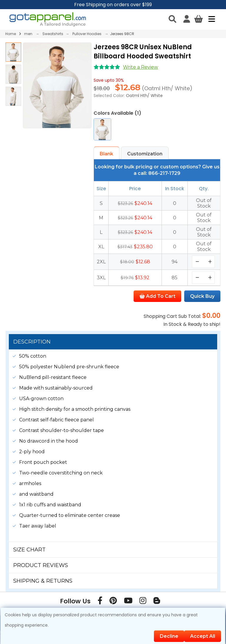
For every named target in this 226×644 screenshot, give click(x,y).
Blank (107, 154)
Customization (145, 154)
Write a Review (141, 67)
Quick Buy (202, 296)
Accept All (203, 636)
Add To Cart (157, 296)
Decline (169, 636)
